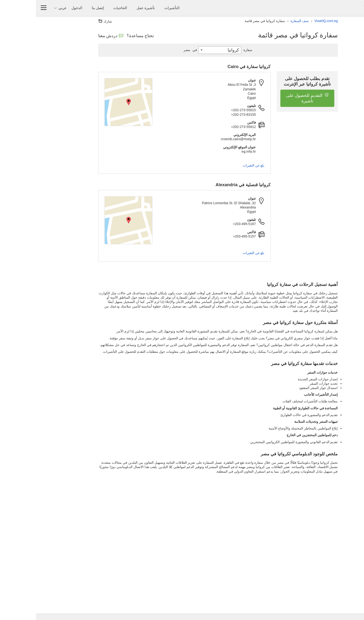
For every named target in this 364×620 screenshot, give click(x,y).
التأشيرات (136, 8)
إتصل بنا (62, 8)
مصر (155, 50)
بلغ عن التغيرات (218, 165)
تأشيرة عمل (110, 8)
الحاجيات (84, 8)
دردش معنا (75, 36)
